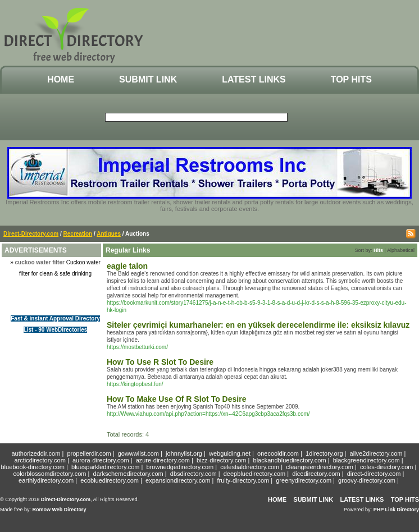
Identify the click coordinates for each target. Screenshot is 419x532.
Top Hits (351, 79)
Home (61, 79)
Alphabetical (401, 250)
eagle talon (127, 266)
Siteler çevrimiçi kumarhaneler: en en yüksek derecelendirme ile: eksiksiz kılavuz (258, 325)
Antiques (109, 234)
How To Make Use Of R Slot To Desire (176, 399)
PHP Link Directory (396, 510)
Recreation (78, 234)
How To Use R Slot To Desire (160, 362)
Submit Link (148, 79)
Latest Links (254, 79)
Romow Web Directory (60, 510)
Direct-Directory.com (31, 234)
